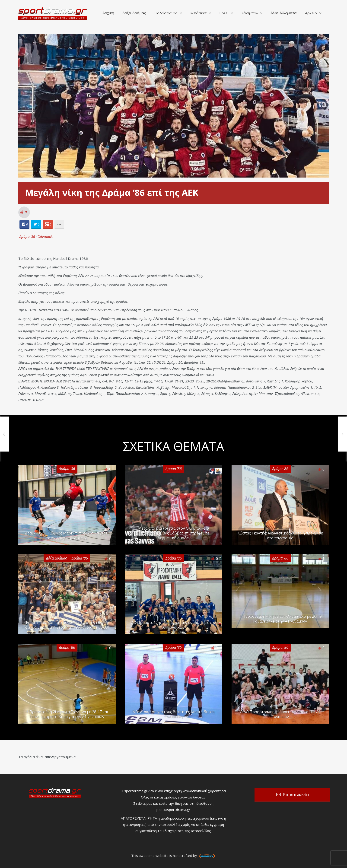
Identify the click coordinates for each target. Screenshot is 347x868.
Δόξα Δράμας (134, 13)
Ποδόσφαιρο (166, 13)
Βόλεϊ (224, 13)
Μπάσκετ (198, 13)
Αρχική (108, 13)
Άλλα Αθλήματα (284, 13)
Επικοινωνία (296, 795)
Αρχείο (311, 13)
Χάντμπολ (250, 13)
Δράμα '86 (27, 236)
